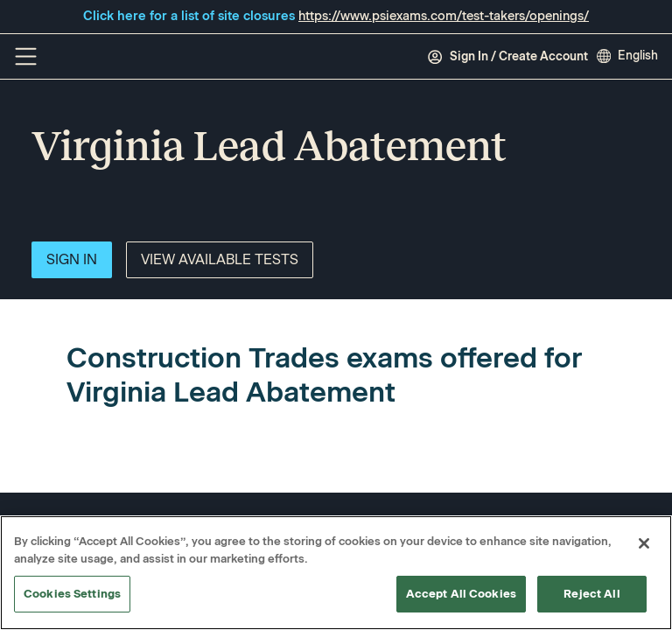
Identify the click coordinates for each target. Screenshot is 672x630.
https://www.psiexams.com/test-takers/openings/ (444, 16)
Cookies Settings (72, 594)
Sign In (72, 259)
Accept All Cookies (461, 594)
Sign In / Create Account (507, 57)
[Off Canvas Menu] (26, 56)
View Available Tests (220, 259)
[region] (336, 573)
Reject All (591, 594)
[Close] (644, 543)
